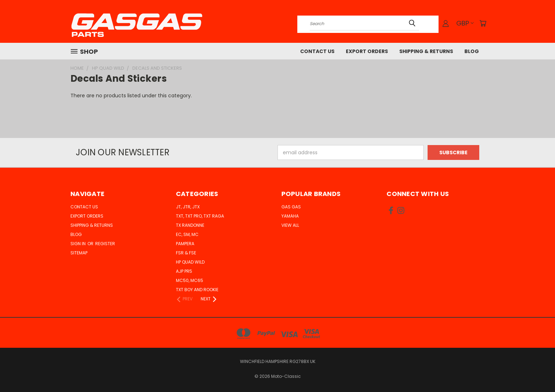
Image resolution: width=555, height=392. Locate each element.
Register (105, 244)
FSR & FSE (186, 253)
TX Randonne (190, 225)
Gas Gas (291, 207)
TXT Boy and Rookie (197, 290)
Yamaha (290, 216)
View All (290, 225)
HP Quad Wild (190, 262)
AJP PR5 (184, 271)
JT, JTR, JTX (188, 207)
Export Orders (367, 51)
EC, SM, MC (187, 234)
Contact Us (317, 51)
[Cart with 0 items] (483, 23)
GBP (465, 23)
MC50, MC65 (190, 280)
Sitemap (79, 253)
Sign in (79, 244)
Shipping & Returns (426, 51)
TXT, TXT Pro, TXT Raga (200, 216)
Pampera (185, 244)
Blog (472, 51)
